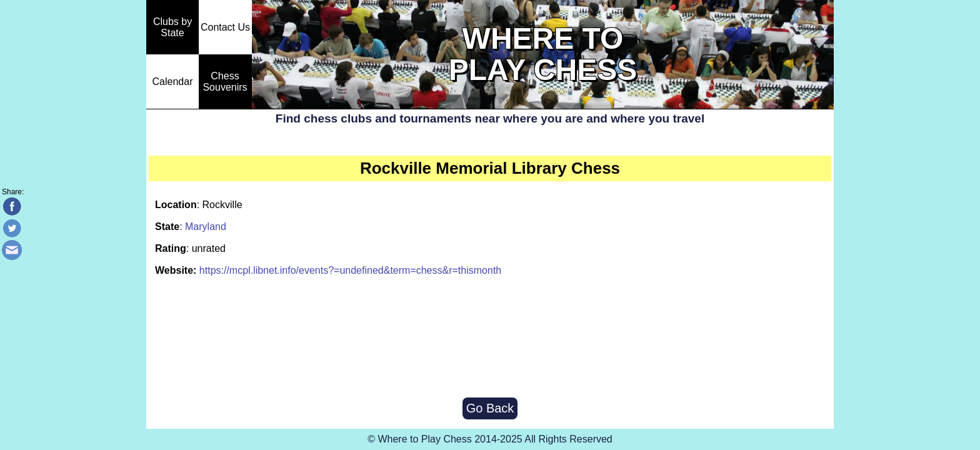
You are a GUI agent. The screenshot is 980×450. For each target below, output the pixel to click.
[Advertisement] (490, 338)
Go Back (490, 408)
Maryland (206, 227)
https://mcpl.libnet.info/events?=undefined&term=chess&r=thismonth (350, 270)
